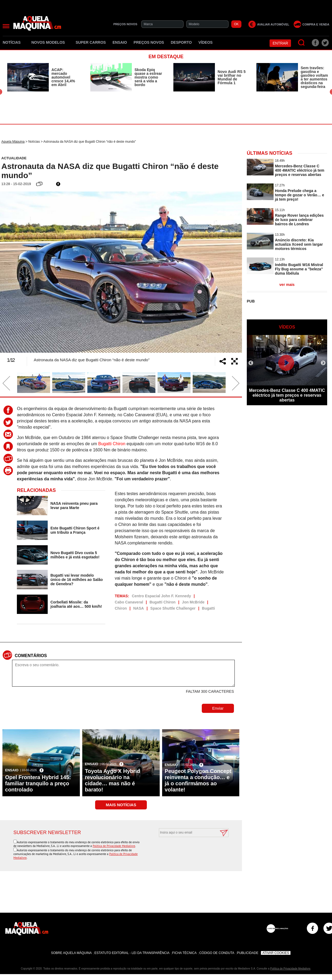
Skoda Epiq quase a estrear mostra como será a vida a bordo (148, 77)
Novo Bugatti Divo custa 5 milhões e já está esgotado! (75, 555)
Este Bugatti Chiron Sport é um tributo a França (75, 530)
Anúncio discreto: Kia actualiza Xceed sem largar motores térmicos (299, 244)
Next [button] (227, 272)
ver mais (287, 285)
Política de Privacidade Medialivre (114, 846)
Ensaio (120, 42)
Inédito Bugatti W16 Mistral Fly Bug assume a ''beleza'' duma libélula (299, 269)
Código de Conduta (217, 953)
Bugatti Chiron (112, 444)
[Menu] (6, 26)
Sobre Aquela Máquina (71, 953)
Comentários (31, 656)
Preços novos (149, 42)
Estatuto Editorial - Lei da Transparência (132, 953)
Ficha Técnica (184, 953)
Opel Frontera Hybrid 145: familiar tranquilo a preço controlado (38, 783)
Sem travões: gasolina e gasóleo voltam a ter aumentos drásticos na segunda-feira (314, 77)
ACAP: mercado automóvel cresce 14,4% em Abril (63, 77)
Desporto (181, 42)
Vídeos (206, 42)
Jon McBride (193, 602)
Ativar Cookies (276, 953)
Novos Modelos (50, 42)
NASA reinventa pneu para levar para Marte (74, 506)
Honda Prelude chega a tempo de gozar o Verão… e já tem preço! (300, 195)
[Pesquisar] (302, 43)
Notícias (14, 42)
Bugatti (208, 608)
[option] (43, 77)
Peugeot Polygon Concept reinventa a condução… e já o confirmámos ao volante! (198, 780)
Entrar (280, 43)
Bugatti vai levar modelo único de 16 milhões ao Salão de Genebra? (77, 580)
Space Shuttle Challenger (173, 608)
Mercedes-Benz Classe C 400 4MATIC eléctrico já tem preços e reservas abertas (300, 170)
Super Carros (91, 42)
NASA (139, 608)
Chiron (121, 608)
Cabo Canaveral (129, 602)
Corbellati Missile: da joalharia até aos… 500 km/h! (76, 604)
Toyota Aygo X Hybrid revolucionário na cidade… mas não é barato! (113, 780)
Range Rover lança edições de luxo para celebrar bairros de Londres (299, 220)
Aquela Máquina (13, 142)
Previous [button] (15, 272)
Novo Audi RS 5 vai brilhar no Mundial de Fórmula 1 (232, 77)
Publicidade (248, 953)
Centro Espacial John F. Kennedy (161, 596)
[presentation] (188, 850)
